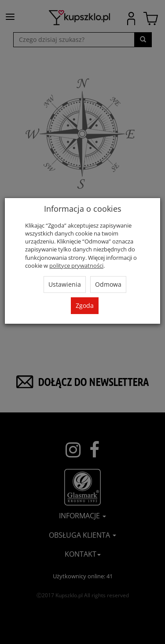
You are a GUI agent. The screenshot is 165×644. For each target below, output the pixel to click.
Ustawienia (65, 284)
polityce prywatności (76, 266)
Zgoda (85, 305)
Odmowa (108, 284)
